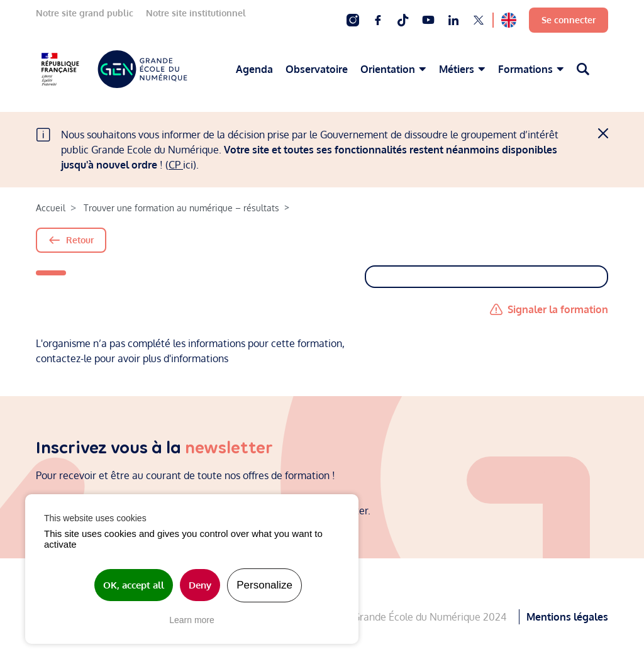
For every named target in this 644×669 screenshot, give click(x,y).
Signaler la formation (558, 309)
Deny (200, 585)
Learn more (192, 620)
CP (176, 165)
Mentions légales (567, 614)
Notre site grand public (85, 13)
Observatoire (317, 69)
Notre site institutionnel (196, 13)
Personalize (264, 585)
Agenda (254, 69)
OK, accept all (134, 585)
